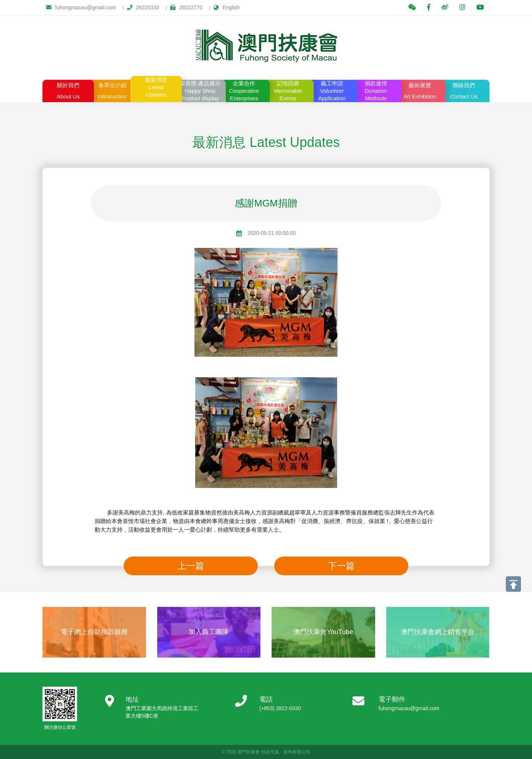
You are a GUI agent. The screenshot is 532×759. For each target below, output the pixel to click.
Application (332, 91)
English (227, 7)
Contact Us (464, 90)
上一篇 (191, 566)
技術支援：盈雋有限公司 (286, 752)
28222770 (186, 7)
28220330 (143, 7)
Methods (376, 91)
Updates (156, 87)
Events (288, 91)
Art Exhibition (420, 90)
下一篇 (341, 566)
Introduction (112, 90)
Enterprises (244, 91)
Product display (200, 91)
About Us (68, 90)
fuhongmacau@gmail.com (81, 7)
